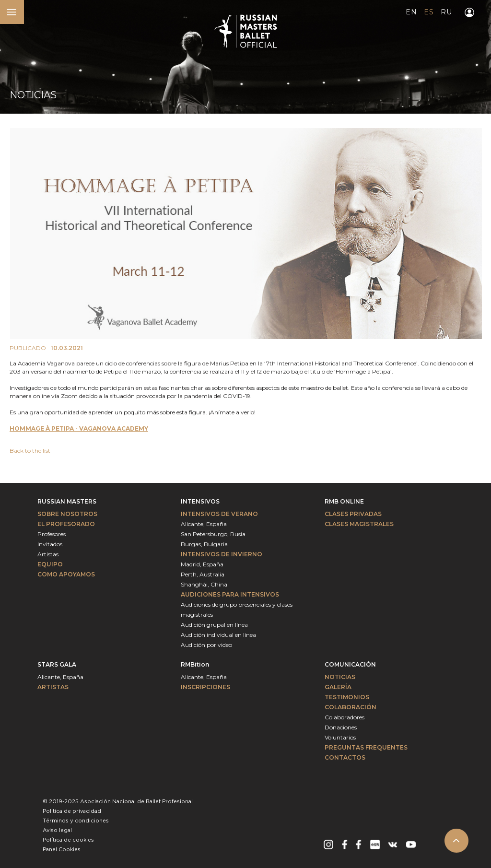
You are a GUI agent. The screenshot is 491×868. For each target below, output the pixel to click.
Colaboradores (345, 717)
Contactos (345, 757)
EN (411, 12)
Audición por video (206, 645)
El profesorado (66, 524)
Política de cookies (68, 840)
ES (429, 12)
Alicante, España (204, 524)
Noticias (340, 677)
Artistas (48, 554)
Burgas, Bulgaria (204, 544)
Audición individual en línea (218, 635)
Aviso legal (57, 831)
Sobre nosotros (67, 514)
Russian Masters (67, 501)
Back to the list (30, 451)
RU (446, 12)
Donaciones (341, 727)
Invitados (50, 544)
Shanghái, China (204, 584)
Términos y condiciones (76, 821)
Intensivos (200, 501)
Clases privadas (353, 514)
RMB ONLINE (344, 501)
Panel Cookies (62, 850)
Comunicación (350, 664)
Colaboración (351, 707)
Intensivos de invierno (222, 554)
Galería (338, 687)
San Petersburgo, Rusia (213, 534)
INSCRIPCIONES (205, 687)
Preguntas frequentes (366, 747)
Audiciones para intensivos (230, 594)
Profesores (52, 534)
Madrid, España (202, 564)
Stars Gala (57, 664)
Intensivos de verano (219, 514)
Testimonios (347, 697)
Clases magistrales (359, 524)
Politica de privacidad (72, 811)
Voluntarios (340, 737)
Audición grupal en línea (214, 625)
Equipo (50, 564)
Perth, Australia (203, 574)
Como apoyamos (66, 574)
